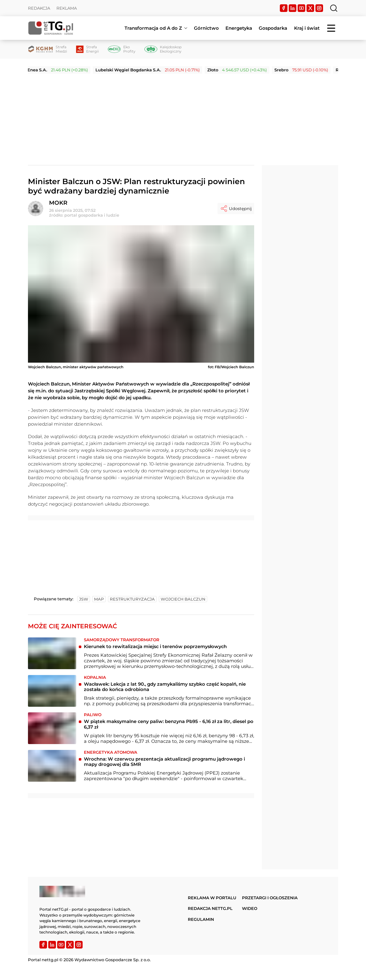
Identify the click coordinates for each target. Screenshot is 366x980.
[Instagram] (319, 8)
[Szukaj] (334, 8)
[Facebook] (284, 8)
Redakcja (39, 8)
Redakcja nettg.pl (210, 909)
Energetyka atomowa (111, 752)
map (99, 599)
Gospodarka (273, 28)
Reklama (67, 8)
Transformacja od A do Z (153, 28)
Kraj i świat (307, 28)
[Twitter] (310, 8)
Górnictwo (206, 28)
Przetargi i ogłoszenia (270, 898)
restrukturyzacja (132, 599)
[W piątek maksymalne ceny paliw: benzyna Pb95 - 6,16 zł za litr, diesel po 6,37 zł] (52, 728)
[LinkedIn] (293, 8)
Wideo (250, 909)
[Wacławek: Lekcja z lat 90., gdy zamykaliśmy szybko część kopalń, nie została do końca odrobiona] (52, 691)
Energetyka (239, 28)
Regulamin (201, 919)
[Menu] (332, 28)
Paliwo (93, 715)
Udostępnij (236, 208)
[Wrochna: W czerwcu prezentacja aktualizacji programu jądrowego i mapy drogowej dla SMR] (52, 766)
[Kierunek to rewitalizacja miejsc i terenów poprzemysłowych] (52, 653)
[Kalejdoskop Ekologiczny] (163, 49)
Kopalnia (95, 677)
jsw (84, 599)
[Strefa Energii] (87, 49)
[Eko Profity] (122, 49)
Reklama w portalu (212, 898)
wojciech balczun (183, 599)
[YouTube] (301, 8)
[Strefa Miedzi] (48, 49)
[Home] (51, 28)
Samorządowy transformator (122, 640)
